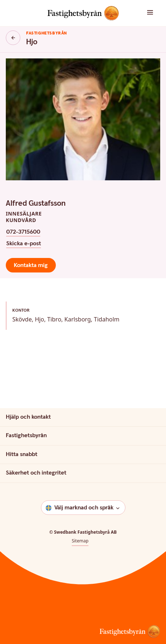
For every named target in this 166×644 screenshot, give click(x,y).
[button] (152, 13)
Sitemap (80, 541)
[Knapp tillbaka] (13, 38)
